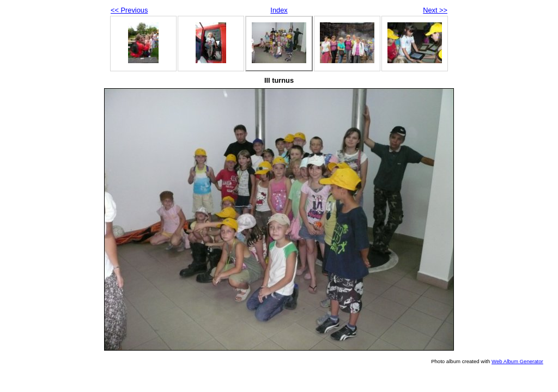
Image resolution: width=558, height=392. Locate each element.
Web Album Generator (517, 361)
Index (279, 10)
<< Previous (129, 10)
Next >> (435, 10)
